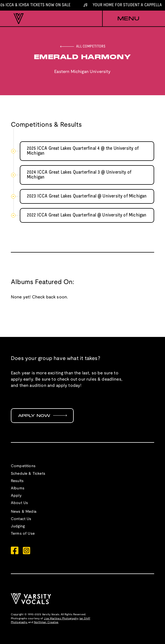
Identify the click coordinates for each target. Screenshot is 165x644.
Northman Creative (46, 622)
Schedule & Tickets (28, 474)
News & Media (24, 512)
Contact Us (21, 519)
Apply (16, 496)
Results (17, 481)
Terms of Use (23, 534)
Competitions (23, 466)
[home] (17, 19)
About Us (19, 503)
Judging (18, 526)
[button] (128, 19)
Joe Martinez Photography (61, 619)
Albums (18, 488)
